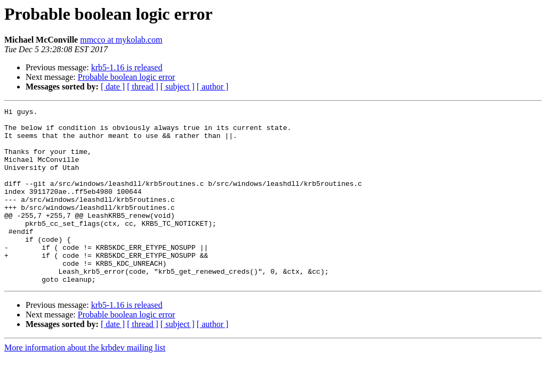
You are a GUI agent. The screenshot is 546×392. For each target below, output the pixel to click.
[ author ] (213, 87)
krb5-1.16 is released (127, 67)
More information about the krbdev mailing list (85, 383)
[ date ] (113, 87)
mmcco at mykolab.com (121, 40)
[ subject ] (178, 87)
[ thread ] (143, 87)
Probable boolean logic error (127, 77)
